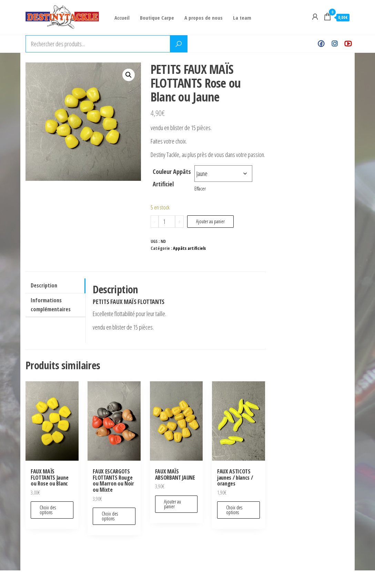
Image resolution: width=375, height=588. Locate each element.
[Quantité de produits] (167, 222)
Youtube (348, 44)
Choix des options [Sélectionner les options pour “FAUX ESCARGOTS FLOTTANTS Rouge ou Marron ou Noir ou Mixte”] (110, 516)
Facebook (321, 44)
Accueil (122, 18)
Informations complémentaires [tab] (51, 305)
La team (242, 18)
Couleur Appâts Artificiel (172, 178)
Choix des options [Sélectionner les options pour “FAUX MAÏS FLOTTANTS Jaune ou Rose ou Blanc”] (48, 510)
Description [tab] (44, 285)
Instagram (335, 44)
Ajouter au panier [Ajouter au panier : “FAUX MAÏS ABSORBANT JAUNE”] (173, 504)
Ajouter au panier (210, 221)
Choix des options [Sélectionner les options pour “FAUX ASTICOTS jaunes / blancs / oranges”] (234, 510)
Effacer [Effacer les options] (200, 188)
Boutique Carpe (157, 18)
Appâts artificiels (189, 248)
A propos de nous (204, 18)
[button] (129, 75)
